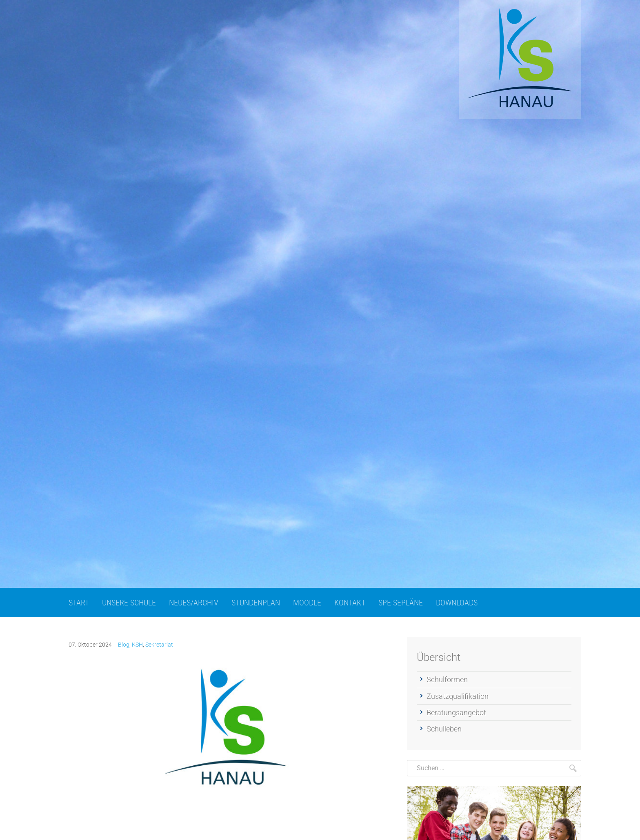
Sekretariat (159, 645)
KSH (137, 645)
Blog (124, 645)
